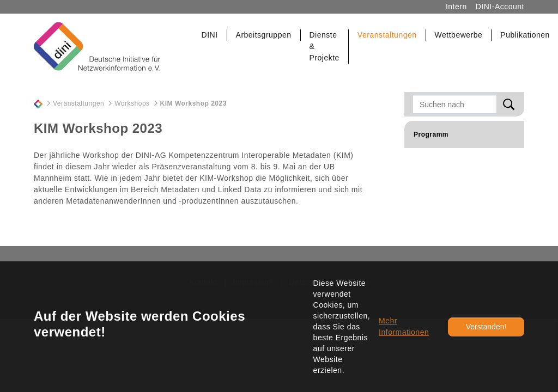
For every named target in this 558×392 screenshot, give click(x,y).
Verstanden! (486, 327)
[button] (210, 35)
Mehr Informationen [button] (404, 326)
